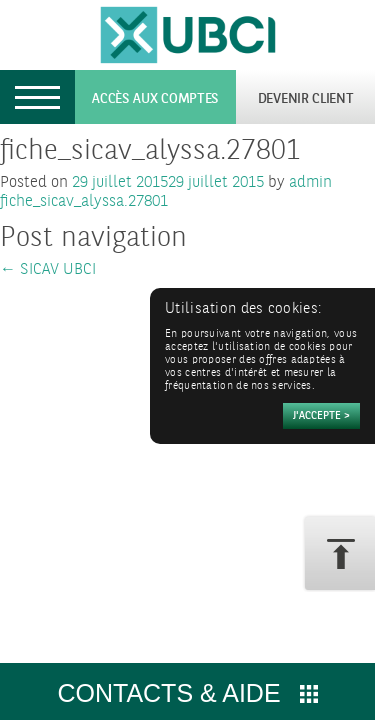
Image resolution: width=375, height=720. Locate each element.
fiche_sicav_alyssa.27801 (84, 201)
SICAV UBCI (48, 269)
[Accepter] (321, 416)
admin (310, 182)
